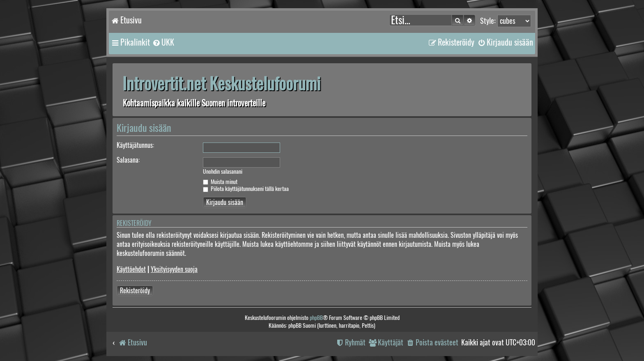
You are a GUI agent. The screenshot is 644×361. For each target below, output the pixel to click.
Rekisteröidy (135, 291)
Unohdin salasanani (223, 172)
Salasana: (128, 160)
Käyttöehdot (131, 269)
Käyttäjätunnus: (135, 145)
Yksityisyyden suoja (174, 269)
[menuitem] (163, 42)
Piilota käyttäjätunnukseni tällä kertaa (246, 189)
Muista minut (220, 182)
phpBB (316, 318)
